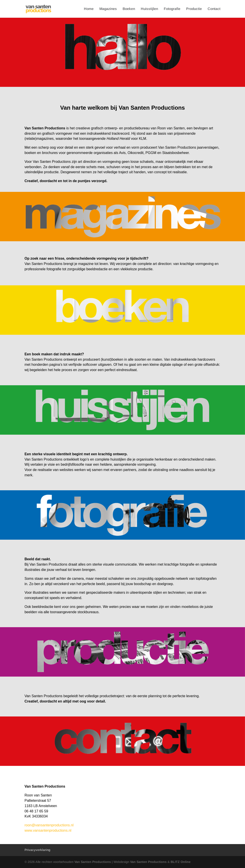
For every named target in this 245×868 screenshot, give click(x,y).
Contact (214, 9)
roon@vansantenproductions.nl (49, 825)
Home (89, 9)
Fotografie (172, 9)
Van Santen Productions (93, 862)
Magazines (108, 9)
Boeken (129, 9)
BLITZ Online (181, 862)
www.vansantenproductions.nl (48, 830)
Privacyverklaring (37, 850)
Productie (194, 9)
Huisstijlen (149, 9)
